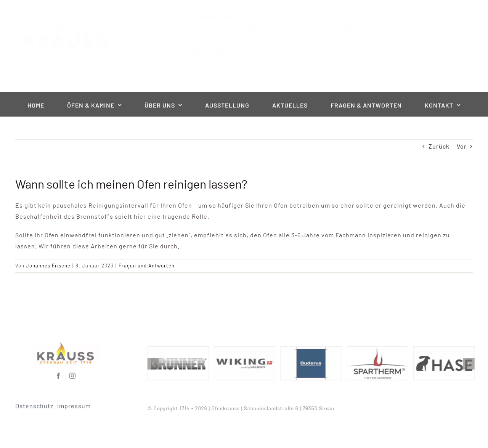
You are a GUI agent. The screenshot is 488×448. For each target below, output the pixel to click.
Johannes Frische (48, 266)
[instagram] (73, 374)
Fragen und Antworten (147, 266)
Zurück (439, 146)
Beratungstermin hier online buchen (248, 77)
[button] (155, 364)
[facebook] (59, 374)
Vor (462, 146)
